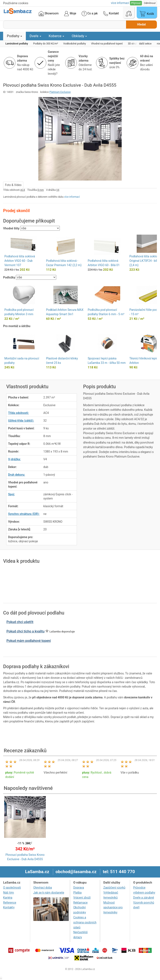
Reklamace (81, 903)
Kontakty (9, 907)
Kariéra (8, 898)
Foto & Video (13, 185)
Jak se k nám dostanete (49, 893)
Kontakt (111, 14)
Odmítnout (150, 3)
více (120, 3)
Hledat (142, 24)
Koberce (57, 36)
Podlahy (14, 36)
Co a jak (90, 14)
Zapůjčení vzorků (114, 888)
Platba (77, 893)
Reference (10, 903)
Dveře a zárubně (144, 898)
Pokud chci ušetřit (20, 622)
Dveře (35, 36)
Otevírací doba (43, 888)
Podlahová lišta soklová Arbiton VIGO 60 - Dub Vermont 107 (20, 261)
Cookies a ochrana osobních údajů (85, 922)
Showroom (49, 14)
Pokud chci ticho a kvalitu (26, 631)
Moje (70, 14)
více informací (72, 197)
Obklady (79, 36)
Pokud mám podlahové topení (29, 641)
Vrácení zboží (82, 898)
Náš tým (9, 893)
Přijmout (136, 3)
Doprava (79, 888)
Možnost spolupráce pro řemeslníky (113, 908)
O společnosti (12, 888)
